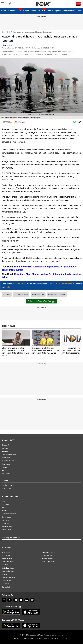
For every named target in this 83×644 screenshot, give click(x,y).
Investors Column (8, 461)
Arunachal (7, 294)
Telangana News (47, 558)
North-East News (8, 568)
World (50, 11)
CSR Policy (54, 638)
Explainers (5, 523)
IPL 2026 (42, 11)
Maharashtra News (48, 552)
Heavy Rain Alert (38, 294)
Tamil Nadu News (8, 571)
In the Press (6, 458)
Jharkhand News (8, 562)
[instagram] (15, 600)
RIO (62, 638)
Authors (4, 470)
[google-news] (32, 600)
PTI (10, 45)
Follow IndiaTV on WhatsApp (41, 301)
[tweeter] (10, 600)
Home (4, 11)
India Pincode (7, 488)
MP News (5, 565)
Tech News (6, 520)
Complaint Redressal (9, 454)
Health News (6, 530)
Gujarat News (7, 581)
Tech (79, 11)
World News (6, 504)
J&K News (5, 584)
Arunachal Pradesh (21, 294)
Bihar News (6, 552)
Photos (4, 507)
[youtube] (21, 600)
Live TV (4, 467)
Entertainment (69, 11)
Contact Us (6, 445)
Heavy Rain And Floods (57, 294)
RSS (68, 638)
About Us (5, 448)
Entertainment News (9, 514)
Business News (7, 527)
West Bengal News (48, 562)
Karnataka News (8, 587)
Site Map (17, 638)
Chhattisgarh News (8, 578)
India (34, 11)
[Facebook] (4, 600)
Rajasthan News (47, 555)
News (3, 32)
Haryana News (7, 558)
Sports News (6, 517)
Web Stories (6, 474)
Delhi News (6, 555)
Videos (26, 11)
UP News (5, 574)
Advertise (5, 451)
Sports (58, 11)
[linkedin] (27, 600)
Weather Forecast (8, 485)
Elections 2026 (15, 11)
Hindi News (6, 464)
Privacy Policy (42, 638)
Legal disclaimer (28, 638)
